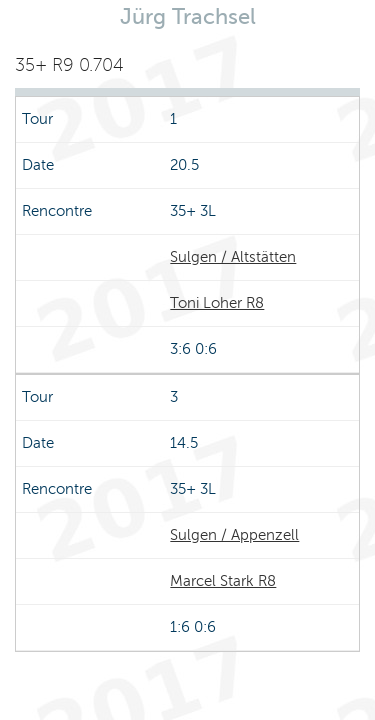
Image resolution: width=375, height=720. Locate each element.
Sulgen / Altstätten (233, 257)
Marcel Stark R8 (223, 581)
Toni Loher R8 (217, 303)
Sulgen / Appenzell (234, 535)
